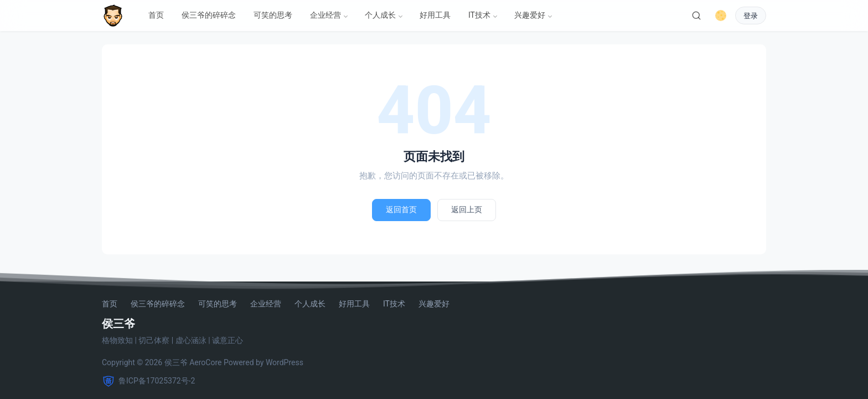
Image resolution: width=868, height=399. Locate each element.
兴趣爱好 (530, 15)
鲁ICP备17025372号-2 (148, 381)
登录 (751, 16)
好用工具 (435, 15)
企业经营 (325, 15)
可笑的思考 (273, 15)
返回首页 (401, 209)
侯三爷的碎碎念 (209, 15)
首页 (156, 15)
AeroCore (205, 362)
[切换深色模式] (721, 16)
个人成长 (380, 15)
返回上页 (467, 209)
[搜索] (696, 16)
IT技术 (479, 15)
